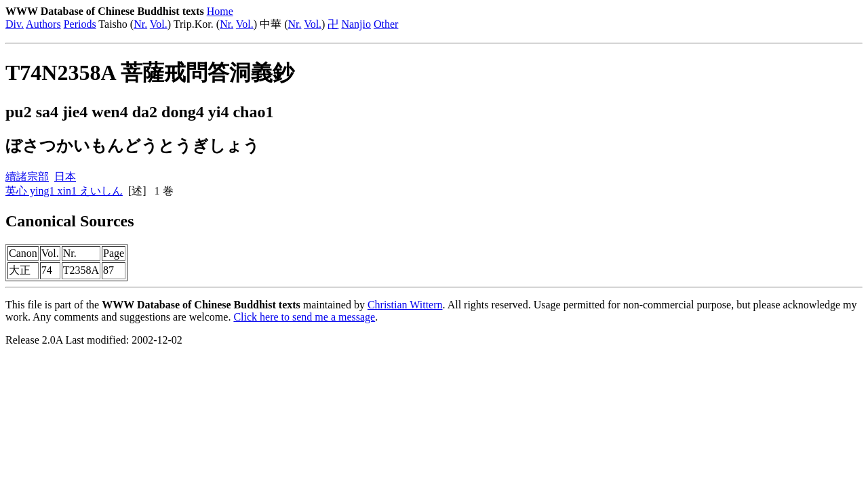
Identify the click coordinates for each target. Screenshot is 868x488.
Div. (15, 24)
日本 (65, 177)
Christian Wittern (405, 305)
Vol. (159, 24)
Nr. (140, 24)
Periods (80, 24)
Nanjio (356, 24)
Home (220, 11)
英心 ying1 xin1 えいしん (64, 191)
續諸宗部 (27, 177)
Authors (43, 24)
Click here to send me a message (304, 317)
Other (386, 24)
